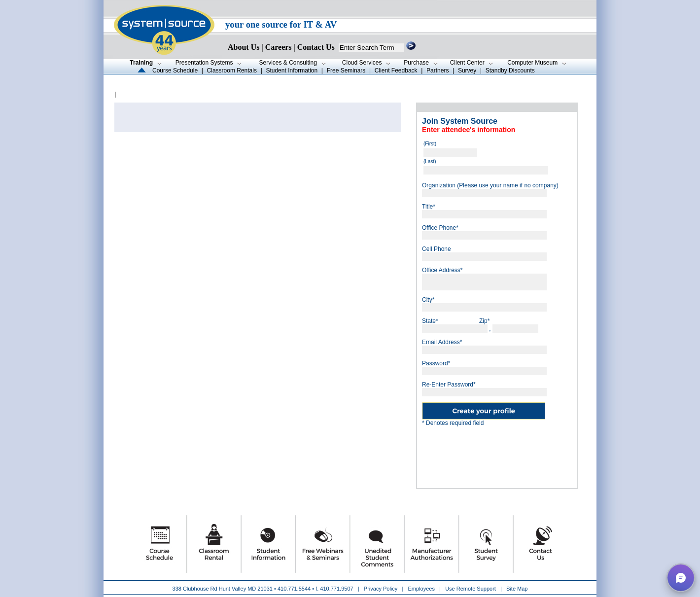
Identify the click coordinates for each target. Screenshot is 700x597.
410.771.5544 (294, 589)
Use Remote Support (471, 589)
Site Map (517, 589)
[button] (681, 578)
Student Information (292, 70)
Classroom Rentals (232, 70)
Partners (437, 70)
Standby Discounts (510, 70)
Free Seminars (346, 70)
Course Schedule (175, 70)
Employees (421, 589)
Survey (467, 70)
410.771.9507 (336, 589)
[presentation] (497, 454)
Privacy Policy (382, 589)
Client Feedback (396, 70)
